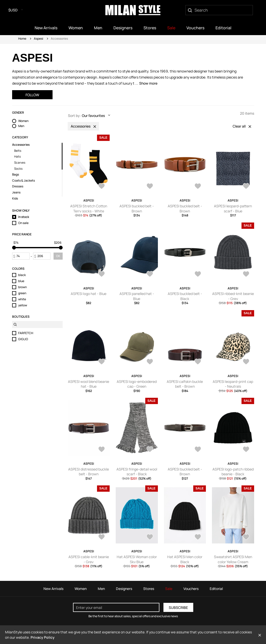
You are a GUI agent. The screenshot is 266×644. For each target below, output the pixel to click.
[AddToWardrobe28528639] (150, 275)
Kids (15, 199)
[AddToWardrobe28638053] (102, 187)
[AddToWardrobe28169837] (102, 362)
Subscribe (178, 608)
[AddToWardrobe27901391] (102, 537)
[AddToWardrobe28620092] (150, 187)
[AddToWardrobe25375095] (246, 537)
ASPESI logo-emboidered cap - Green (137, 384)
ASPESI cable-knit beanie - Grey (89, 559)
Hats (17, 157)
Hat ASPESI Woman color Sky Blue (137, 559)
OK (58, 256)
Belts (18, 151)
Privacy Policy (43, 637)
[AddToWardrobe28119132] (150, 362)
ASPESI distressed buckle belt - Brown (89, 472)
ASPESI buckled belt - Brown (137, 208)
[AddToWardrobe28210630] (246, 275)
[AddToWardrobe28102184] (198, 362)
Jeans (16, 192)
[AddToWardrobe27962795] (198, 450)
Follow (32, 95)
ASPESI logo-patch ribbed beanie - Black (233, 472)
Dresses (18, 186)
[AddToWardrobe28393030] (198, 275)
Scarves (20, 163)
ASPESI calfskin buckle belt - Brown (185, 384)
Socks (18, 169)
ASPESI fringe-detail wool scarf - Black (137, 472)
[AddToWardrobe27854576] (198, 537)
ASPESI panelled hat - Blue (137, 296)
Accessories (21, 145)
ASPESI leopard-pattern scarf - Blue (233, 208)
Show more (148, 83)
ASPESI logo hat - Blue (89, 294)
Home (22, 39)
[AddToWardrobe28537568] (102, 275)
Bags (16, 175)
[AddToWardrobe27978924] (150, 450)
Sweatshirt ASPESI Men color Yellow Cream (233, 559)
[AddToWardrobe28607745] (198, 187)
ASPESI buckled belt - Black (185, 296)
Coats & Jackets (23, 181)
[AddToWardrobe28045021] (246, 362)
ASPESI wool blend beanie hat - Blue (89, 384)
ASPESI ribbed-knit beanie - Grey (233, 296)
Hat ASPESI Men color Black (185, 559)
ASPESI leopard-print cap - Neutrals (233, 384)
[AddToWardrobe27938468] (246, 450)
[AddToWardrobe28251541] (150, 537)
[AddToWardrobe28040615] (102, 450)
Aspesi (39, 39)
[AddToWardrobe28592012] (246, 187)
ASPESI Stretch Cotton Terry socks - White (89, 208)
